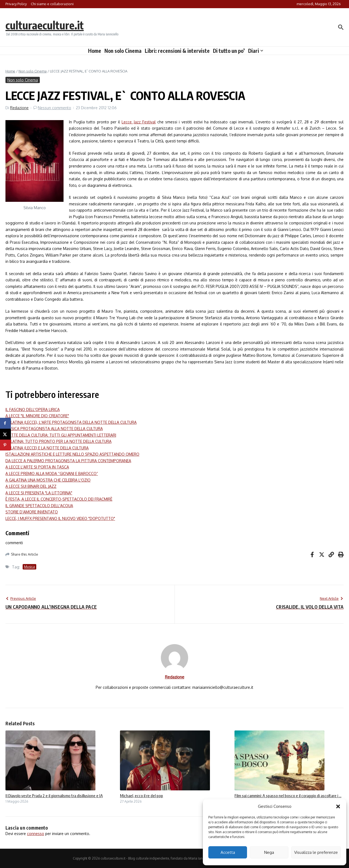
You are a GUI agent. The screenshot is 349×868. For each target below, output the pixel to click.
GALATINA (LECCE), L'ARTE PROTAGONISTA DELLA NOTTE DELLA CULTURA (71, 422)
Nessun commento (55, 108)
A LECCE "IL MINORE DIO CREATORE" (37, 416)
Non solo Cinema (123, 51)
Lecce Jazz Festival (139, 122)
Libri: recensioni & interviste (177, 51)
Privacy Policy (16, 4)
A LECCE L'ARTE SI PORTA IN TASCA (37, 467)
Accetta (228, 852)
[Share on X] (5, 434)
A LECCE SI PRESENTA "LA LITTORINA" (39, 493)
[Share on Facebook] (5, 423)
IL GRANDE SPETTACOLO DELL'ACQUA (39, 506)
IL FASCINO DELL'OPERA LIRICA (33, 409)
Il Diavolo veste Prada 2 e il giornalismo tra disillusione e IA (54, 796)
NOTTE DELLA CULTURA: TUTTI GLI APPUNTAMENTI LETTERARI (61, 435)
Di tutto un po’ (229, 51)
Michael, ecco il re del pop (142, 796)
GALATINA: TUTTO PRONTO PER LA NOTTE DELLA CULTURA (58, 441)
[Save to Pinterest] (5, 445)
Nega (269, 852)
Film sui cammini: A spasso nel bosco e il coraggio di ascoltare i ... (288, 796)
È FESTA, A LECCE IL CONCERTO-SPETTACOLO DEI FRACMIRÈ (59, 499)
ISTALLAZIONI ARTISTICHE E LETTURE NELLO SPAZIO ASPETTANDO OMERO (72, 454)
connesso (36, 834)
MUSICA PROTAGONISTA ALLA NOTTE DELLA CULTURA (54, 429)
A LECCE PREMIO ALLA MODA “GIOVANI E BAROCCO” (52, 473)
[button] (338, 806)
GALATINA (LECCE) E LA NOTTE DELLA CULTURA (47, 448)
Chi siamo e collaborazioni (52, 4)
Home (95, 51)
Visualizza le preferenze (316, 852)
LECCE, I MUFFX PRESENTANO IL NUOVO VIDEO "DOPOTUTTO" (60, 518)
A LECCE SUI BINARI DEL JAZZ (31, 486)
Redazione (19, 108)
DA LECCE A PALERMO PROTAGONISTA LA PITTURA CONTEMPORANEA (68, 461)
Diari (256, 51)
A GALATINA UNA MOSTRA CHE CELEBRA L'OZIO (48, 480)
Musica (29, 567)
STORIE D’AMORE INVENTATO (32, 512)
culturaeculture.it (45, 25)
